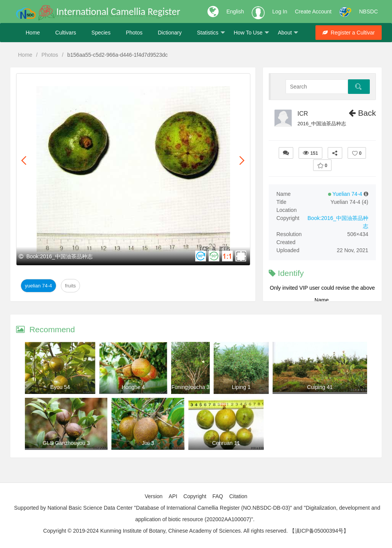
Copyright (195, 496)
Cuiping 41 (320, 387)
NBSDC (368, 11)
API (173, 496)
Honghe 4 (133, 387)
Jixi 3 (148, 443)
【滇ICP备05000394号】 (319, 531)
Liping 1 (241, 387)
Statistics (211, 33)
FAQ (218, 496)
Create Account (313, 11)
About (288, 33)
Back (362, 113)
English (235, 11)
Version (154, 496)
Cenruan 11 (226, 443)
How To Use (252, 33)
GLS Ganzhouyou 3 (66, 443)
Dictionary (170, 33)
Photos (134, 33)
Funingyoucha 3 (191, 387)
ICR (303, 114)
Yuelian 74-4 (38, 286)
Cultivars (65, 33)
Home (33, 33)
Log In (280, 11)
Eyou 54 (60, 387)
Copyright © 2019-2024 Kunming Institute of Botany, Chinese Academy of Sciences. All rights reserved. (166, 531)
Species (101, 33)
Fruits (70, 286)
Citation (238, 496)
